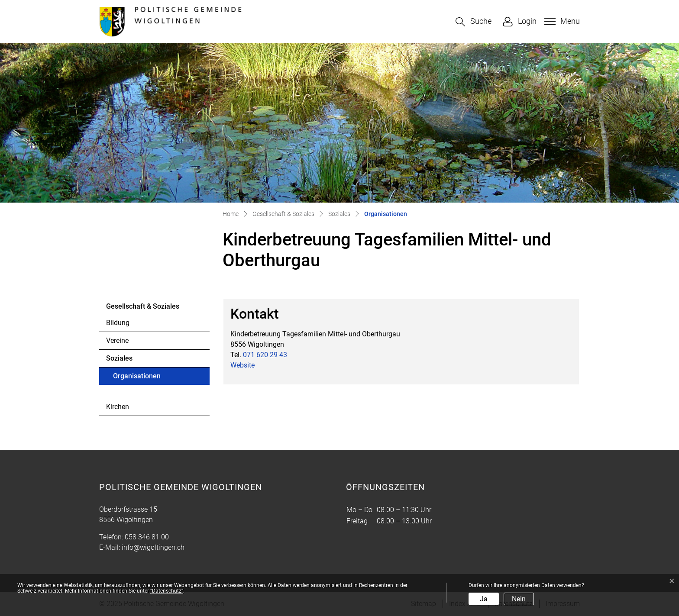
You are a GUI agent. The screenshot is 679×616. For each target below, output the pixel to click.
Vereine (117, 340)
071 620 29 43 (265, 355)
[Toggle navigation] (561, 21)
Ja (484, 599)
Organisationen (137, 378)
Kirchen (118, 407)
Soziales (119, 358)
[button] (474, 22)
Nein (519, 599)
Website (242, 365)
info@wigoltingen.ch (153, 547)
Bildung (118, 323)
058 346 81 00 (147, 537)
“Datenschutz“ (167, 591)
